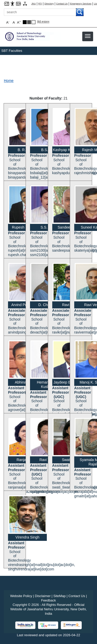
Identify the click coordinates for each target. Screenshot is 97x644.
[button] (88, 36)
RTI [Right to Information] (40, 4)
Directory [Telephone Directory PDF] (49, 4)
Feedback (48, 600)
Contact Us (62, 4)
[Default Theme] (33, 22)
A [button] (19, 22)
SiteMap (59, 596)
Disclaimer (43, 596)
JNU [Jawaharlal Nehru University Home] (34, 4)
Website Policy (21, 596)
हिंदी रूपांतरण (43, 22)
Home (9, 81)
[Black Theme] (25, 22)
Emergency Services (81, 4)
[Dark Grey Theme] (29, 22)
